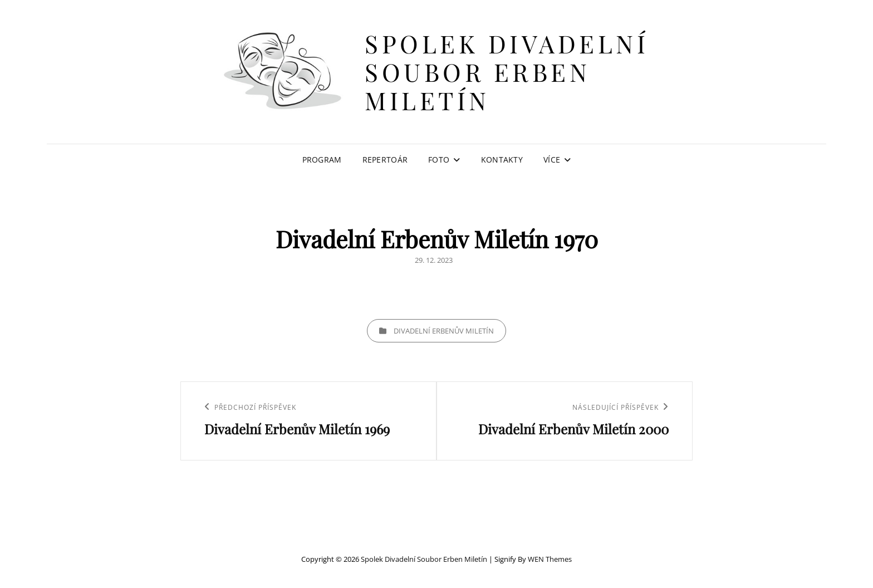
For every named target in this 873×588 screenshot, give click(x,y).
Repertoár (385, 160)
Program (322, 160)
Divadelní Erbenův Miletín (444, 331)
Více (552, 160)
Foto (439, 160)
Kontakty (502, 160)
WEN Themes (550, 559)
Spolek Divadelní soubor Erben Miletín (507, 71)
